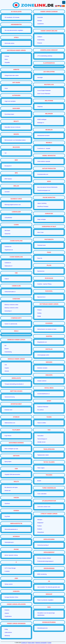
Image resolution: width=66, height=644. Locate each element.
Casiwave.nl (8, 263)
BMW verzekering (42, 574)
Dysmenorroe (41, 271)
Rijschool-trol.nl (41, 297)
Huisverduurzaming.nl (43, 545)
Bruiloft (39, 481)
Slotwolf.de (8, 234)
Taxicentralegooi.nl (42, 439)
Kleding (39, 313)
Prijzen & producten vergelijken (45, 600)
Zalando (7, 613)
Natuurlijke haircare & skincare (13, 127)
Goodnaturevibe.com (43, 174)
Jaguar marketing (42, 203)
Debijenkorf (40, 523)
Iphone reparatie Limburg (11, 555)
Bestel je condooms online (11, 305)
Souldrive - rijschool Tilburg (44, 284)
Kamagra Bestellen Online (11, 597)
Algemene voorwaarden (41, 643)
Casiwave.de (8, 247)
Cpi (6, 153)
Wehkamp (7, 636)
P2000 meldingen (42, 119)
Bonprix (7, 349)
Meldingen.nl (41, 123)
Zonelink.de (24, 643)
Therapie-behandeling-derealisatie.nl (14, 384)
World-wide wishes (9, 43)
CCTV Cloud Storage (10, 568)
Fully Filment (8, 436)
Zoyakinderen (8, 616)
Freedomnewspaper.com (44, 190)
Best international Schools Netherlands (47, 187)
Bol (5, 346)
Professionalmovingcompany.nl (45, 561)
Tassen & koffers (42, 423)
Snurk (6, 88)
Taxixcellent (40, 436)
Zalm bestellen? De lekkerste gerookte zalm (49, 587)
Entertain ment (8, 410)
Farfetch (40, 526)
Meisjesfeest (41, 532)
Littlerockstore (8, 632)
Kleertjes (40, 21)
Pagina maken (31, 643)
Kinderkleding (8, 352)
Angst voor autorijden (10, 101)
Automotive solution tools (44, 507)
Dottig (6, 629)
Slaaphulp (40, 107)
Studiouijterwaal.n (9, 542)
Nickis (6, 59)
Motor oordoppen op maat (11, 449)
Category (40, 37)
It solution (7, 571)
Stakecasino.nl (8, 266)
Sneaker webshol (42, 381)
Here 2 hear (40, 232)
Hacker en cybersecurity (11, 324)
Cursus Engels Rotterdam (44, 90)
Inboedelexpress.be (42, 628)
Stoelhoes (7, 503)
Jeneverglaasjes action (43, 355)
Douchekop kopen (9, 114)
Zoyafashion (41, 24)
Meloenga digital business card (13, 205)
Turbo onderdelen (42, 494)
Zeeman (7, 371)
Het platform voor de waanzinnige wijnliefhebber (46, 614)
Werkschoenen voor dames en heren (47, 329)
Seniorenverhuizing (10, 397)
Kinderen (7, 610)
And (6, 365)
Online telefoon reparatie (44, 161)
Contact (49, 643)
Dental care (8, 491)
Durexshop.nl (8, 311)
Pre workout (40, 410)
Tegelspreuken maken (43, 455)
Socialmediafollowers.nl (43, 394)
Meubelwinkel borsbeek (43, 136)
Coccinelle (40, 17)
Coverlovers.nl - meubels (44, 148)
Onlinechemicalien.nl (10, 292)
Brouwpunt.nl (8, 166)
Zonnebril (7, 192)
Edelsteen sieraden (42, 368)
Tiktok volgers (41, 468)
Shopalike (7, 62)
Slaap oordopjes (42, 219)
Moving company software (44, 558)
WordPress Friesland (43, 206)
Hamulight (40, 77)
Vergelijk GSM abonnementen (12, 474)
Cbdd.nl (7, 279)
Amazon (40, 310)
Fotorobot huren (42, 245)
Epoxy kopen (8, 462)
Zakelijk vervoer (41, 442)
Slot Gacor (7, 230)
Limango (7, 56)
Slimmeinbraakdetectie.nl (11, 529)
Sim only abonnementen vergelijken (14, 30)
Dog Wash (7, 516)
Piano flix (40, 258)
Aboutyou (40, 520)
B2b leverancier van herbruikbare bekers (15, 140)
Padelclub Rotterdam (43, 407)
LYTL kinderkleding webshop (45, 56)
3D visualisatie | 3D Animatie (12, 17)
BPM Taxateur (8, 179)
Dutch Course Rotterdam (44, 94)
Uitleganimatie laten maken (12, 75)
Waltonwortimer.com (10, 423)
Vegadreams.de (9, 250)
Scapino (7, 368)
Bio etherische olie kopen (11, 487)
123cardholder (8, 218)
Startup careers (9, 584)
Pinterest (40, 43)
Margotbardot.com (42, 342)
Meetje (39, 316)
